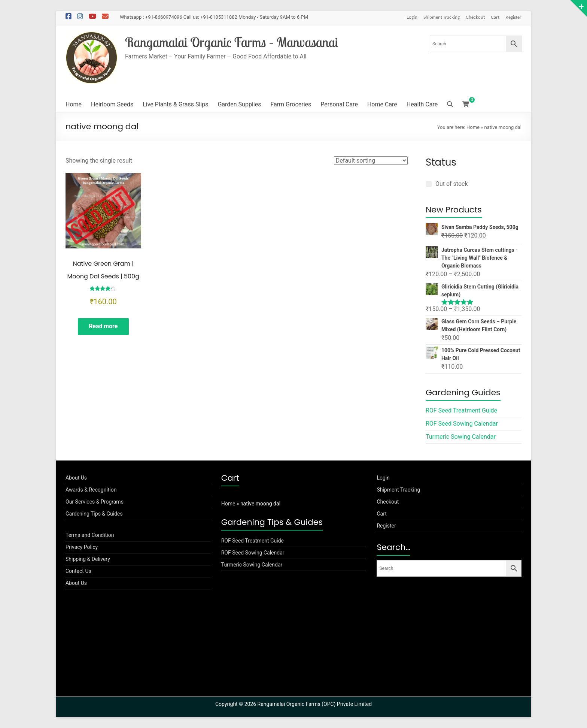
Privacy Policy (82, 547)
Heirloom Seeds (112, 104)
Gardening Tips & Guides (94, 514)
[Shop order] (371, 161)
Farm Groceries (291, 104)
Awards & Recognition (91, 490)
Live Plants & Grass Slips (175, 104)
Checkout (475, 17)
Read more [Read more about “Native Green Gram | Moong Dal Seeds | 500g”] (103, 327)
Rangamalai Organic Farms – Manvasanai (233, 42)
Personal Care (339, 104)
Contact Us (78, 571)
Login (412, 17)
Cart (495, 17)
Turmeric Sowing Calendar (461, 437)
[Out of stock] (429, 184)
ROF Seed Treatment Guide (461, 410)
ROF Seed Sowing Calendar (462, 424)
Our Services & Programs (95, 502)
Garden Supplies (239, 104)
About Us (76, 478)
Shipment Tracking (442, 17)
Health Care (422, 104)
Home (74, 104)
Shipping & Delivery (88, 559)
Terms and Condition (90, 535)
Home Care (382, 104)
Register (513, 17)
